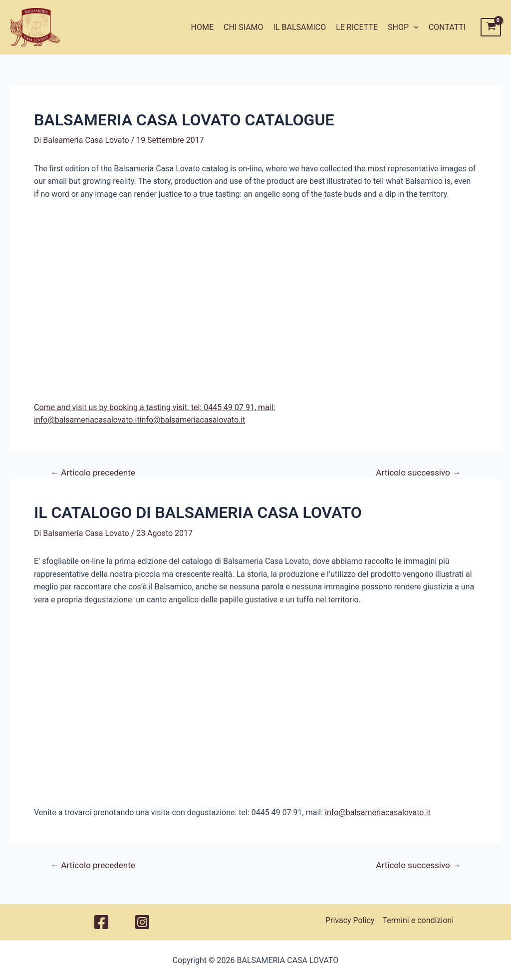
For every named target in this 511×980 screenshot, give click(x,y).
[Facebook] (101, 922)
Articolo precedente (93, 473)
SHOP (403, 27)
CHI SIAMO (244, 27)
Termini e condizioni (418, 920)
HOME (202, 27)
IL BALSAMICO (300, 27)
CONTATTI (447, 27)
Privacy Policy (350, 920)
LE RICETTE (357, 27)
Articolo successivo (418, 473)
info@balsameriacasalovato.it (378, 812)
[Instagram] (142, 922)
